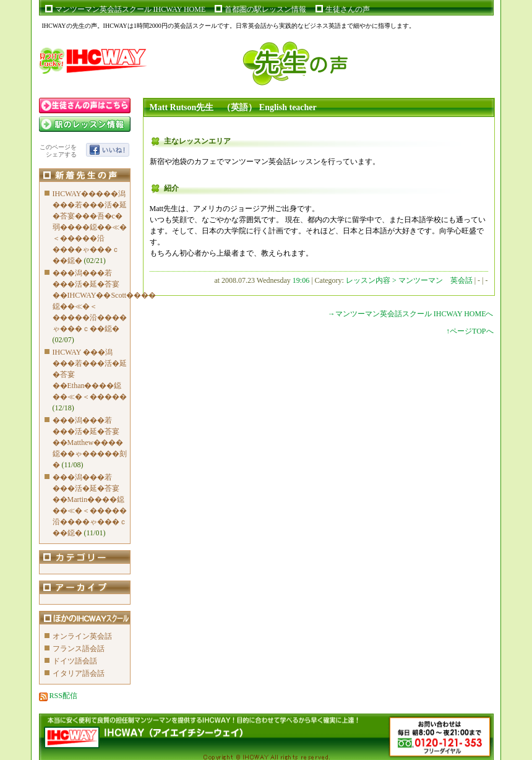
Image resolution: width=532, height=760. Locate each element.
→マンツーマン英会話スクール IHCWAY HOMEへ (411, 314)
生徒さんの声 (348, 9)
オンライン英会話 (82, 636)
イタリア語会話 (79, 673)
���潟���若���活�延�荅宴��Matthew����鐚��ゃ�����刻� (90, 443)
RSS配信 (58, 696)
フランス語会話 (79, 649)
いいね (108, 150)
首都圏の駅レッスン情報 (265, 9)
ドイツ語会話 (75, 661)
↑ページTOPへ (470, 331)
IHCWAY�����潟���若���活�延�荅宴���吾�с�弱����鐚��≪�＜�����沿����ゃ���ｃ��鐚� (90, 227)
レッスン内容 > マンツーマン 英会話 (410, 280)
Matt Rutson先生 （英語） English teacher (233, 107)
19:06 (301, 280)
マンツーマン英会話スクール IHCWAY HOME (131, 9)
